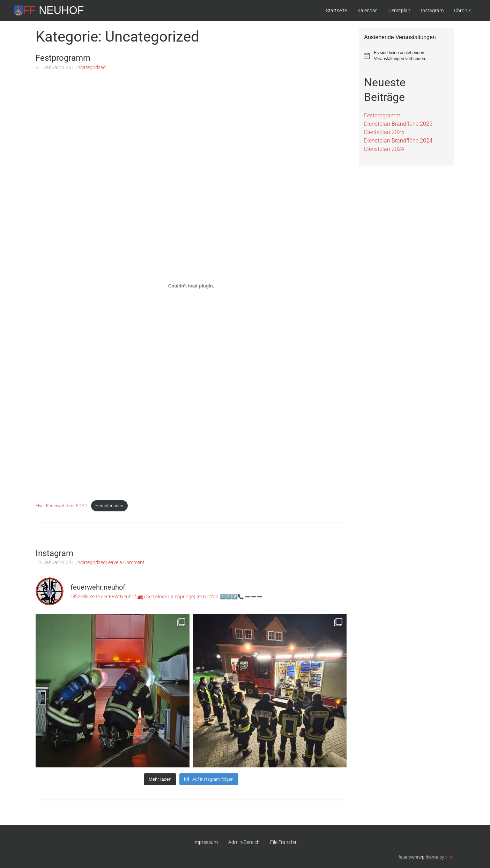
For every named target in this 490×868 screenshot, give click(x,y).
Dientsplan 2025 (384, 132)
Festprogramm (63, 58)
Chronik (462, 10)
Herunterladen (109, 506)
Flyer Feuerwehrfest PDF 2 (62, 506)
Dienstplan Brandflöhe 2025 (398, 124)
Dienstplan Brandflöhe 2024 (398, 141)
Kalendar (367, 10)
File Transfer (283, 842)
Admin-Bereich (244, 842)
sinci (450, 857)
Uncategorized (90, 67)
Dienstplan (399, 10)
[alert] (407, 56)
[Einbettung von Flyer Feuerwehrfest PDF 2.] (191, 286)
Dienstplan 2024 (384, 149)
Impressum (206, 842)
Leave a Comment (125, 562)
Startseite (336, 10)
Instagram (432, 10)
